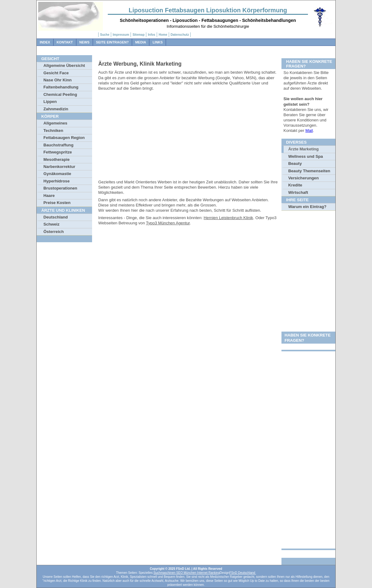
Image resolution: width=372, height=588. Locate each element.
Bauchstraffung (58, 145)
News (85, 42)
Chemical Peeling (60, 94)
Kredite (295, 185)
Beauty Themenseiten (309, 171)
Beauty (295, 163)
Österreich (54, 232)
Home (163, 35)
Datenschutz (180, 35)
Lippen (50, 102)
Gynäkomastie (57, 174)
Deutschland (56, 217)
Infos (152, 35)
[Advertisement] (189, 136)
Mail (309, 131)
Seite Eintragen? (112, 42)
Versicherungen (303, 178)
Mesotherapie (57, 159)
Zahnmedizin (56, 109)
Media (141, 42)
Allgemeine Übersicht (64, 65)
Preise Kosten (57, 203)
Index (45, 42)
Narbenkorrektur (59, 167)
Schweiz (51, 224)
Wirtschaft (298, 192)
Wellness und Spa (306, 156)
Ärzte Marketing (303, 149)
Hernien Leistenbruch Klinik (228, 218)
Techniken (53, 131)
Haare (49, 196)
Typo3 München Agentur (168, 223)
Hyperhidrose (57, 181)
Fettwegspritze (58, 152)
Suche (105, 35)
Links (158, 42)
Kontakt (65, 42)
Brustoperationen (60, 188)
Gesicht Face (56, 73)
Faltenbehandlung (61, 87)
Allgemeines (55, 123)
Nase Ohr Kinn (58, 80)
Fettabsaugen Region (64, 138)
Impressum (121, 35)
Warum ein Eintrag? (307, 207)
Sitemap (138, 35)
